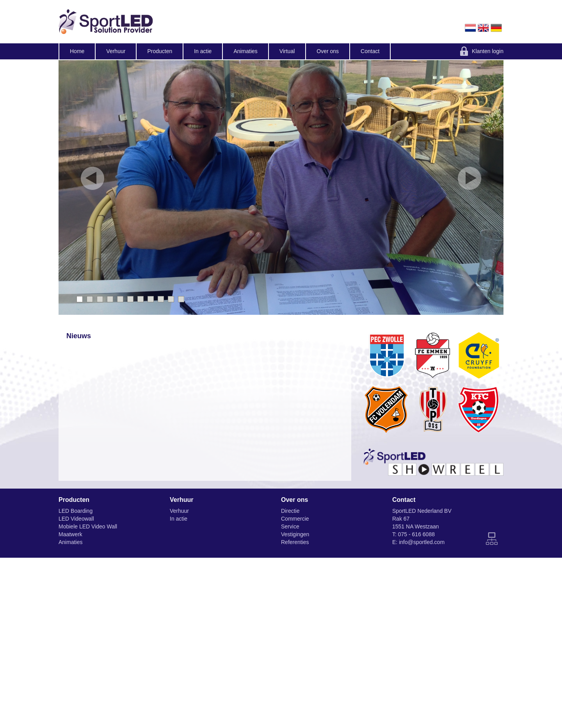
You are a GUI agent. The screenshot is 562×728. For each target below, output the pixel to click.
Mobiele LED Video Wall (88, 526)
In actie (203, 51)
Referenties (295, 542)
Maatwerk (70, 534)
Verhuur (116, 51)
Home (77, 51)
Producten (160, 51)
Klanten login (488, 51)
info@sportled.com (422, 542)
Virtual (287, 51)
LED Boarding (76, 511)
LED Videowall (76, 519)
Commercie (295, 519)
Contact (370, 51)
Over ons (328, 51)
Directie (290, 511)
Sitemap (492, 539)
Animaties (245, 51)
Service (290, 526)
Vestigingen (295, 534)
